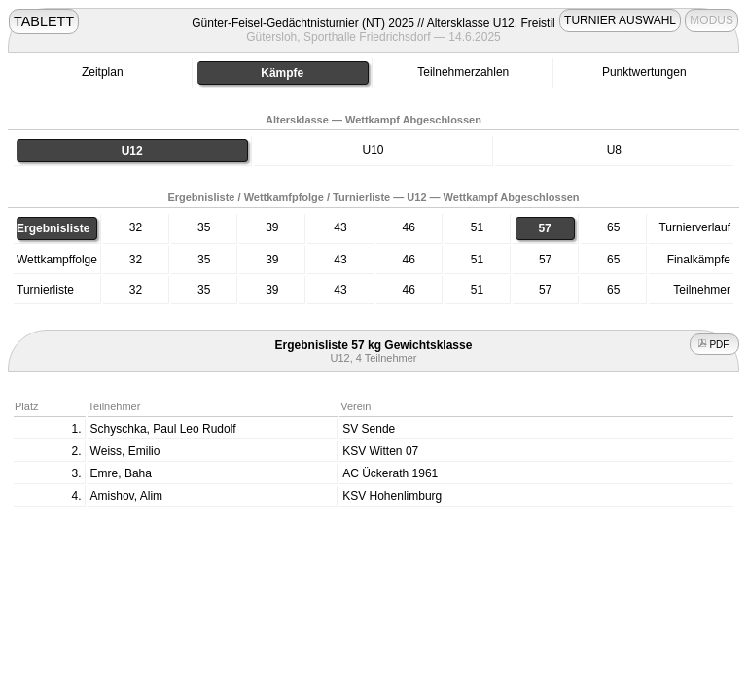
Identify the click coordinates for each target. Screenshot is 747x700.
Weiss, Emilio (125, 451)
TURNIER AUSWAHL (620, 20)
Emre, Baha (121, 473)
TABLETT (44, 21)
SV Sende (369, 429)
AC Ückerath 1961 (390, 473)
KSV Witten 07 (380, 451)
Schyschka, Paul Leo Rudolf (163, 429)
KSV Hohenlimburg (392, 496)
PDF (715, 345)
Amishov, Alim (126, 496)
